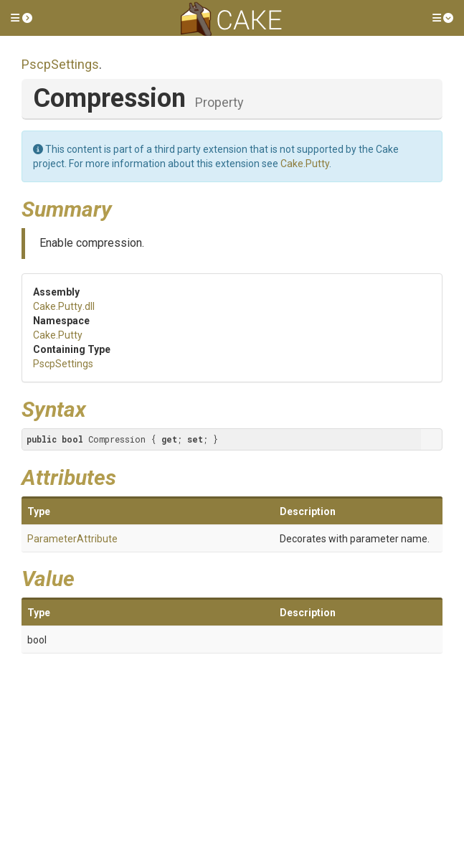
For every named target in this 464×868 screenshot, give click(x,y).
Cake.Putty (305, 164)
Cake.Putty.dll (64, 306)
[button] (22, 18)
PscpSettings (60, 64)
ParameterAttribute (72, 539)
